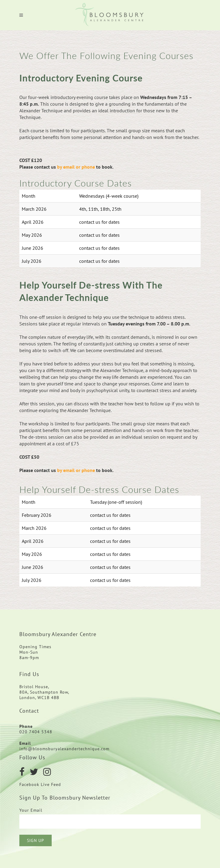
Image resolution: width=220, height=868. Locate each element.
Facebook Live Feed (41, 784)
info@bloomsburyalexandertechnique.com (64, 749)
